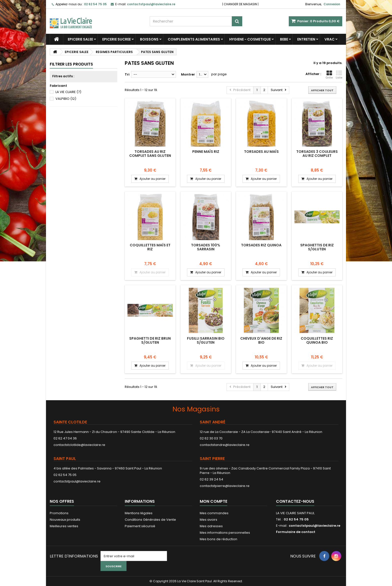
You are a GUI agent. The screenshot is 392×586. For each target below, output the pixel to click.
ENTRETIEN (306, 39)
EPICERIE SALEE (80, 39)
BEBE (284, 39)
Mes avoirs (208, 520)
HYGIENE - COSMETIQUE (250, 39)
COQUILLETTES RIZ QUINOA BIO (317, 340)
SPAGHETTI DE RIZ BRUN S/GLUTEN (150, 340)
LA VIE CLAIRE (68, 92)
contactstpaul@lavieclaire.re (77, 481)
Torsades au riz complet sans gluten (150, 154)
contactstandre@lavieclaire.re (225, 445)
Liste (339, 75)
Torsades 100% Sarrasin (206, 247)
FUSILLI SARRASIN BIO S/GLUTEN (206, 340)
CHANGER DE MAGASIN (240, 4)
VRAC (329, 39)
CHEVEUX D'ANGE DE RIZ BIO (261, 340)
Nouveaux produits (65, 520)
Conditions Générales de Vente (150, 520)
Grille (329, 75)
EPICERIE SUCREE (116, 39)
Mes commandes (214, 513)
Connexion (332, 4)
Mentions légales (139, 513)
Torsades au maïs (261, 152)
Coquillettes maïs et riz (150, 247)
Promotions (59, 513)
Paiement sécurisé (140, 526)
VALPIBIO (66, 99)
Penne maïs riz (206, 152)
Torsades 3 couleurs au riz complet (317, 154)
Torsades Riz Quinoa (261, 245)
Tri (127, 74)
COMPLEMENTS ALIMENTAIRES (194, 39)
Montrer (188, 74)
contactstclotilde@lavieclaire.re (79, 445)
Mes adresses (211, 526)
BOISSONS (149, 39)
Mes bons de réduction (218, 539)
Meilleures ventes (64, 526)
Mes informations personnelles (225, 533)
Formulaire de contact (296, 532)
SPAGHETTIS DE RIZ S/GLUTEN (317, 247)
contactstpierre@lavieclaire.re (225, 486)
